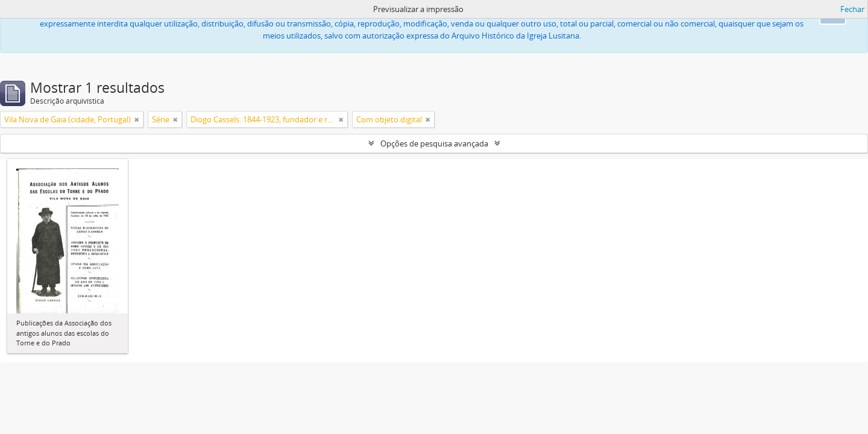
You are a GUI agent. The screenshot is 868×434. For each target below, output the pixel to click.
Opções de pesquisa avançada (434, 143)
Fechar (852, 9)
